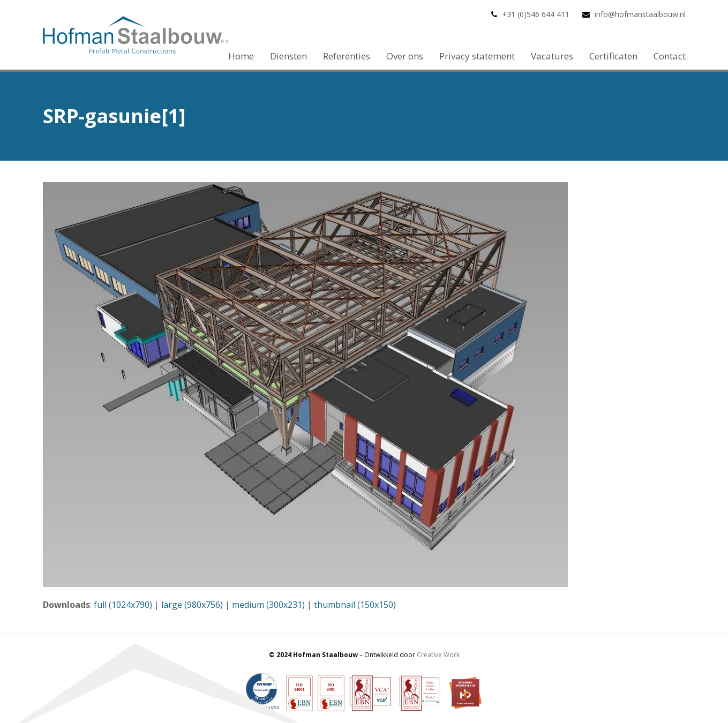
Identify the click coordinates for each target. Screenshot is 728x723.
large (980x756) (192, 605)
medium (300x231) (268, 605)
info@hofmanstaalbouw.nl (640, 14)
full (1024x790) (123, 605)
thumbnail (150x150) (355, 605)
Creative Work (438, 655)
